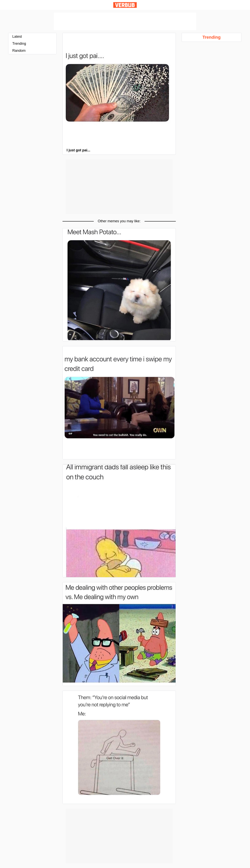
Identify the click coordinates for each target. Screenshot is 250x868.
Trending (19, 44)
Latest (17, 37)
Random (19, 51)
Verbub (125, 5)
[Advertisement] (125, 21)
